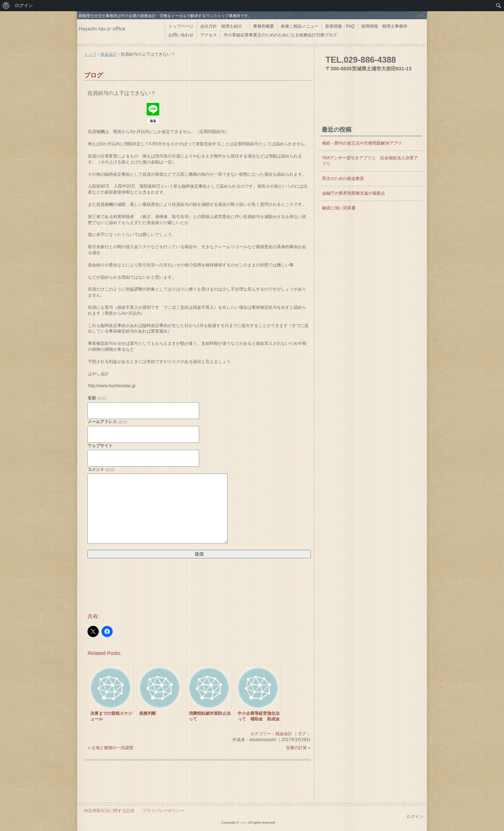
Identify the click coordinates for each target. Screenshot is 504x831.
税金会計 (284, 734)
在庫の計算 (296, 748)
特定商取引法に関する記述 (109, 811)
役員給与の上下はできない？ (124, 93)
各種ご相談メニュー (300, 26)
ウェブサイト (100, 446)
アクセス (209, 35)
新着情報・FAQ (340, 26)
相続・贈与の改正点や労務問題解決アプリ (362, 143)
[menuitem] (6, 6)
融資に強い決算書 (339, 208)
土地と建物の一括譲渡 (112, 748)
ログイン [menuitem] (24, 5)
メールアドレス (107, 422)
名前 (97, 398)
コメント (101, 469)
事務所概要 (264, 26)
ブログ (93, 75)
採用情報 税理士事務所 (384, 26)
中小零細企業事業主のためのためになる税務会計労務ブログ (280, 35)
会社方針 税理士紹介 (223, 26)
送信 (199, 554)
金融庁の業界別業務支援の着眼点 (353, 193)
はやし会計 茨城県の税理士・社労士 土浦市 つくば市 (121, 31)
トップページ (181, 26)
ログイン (415, 817)
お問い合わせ (181, 35)
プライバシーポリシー (163, 811)
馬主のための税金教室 (343, 179)
